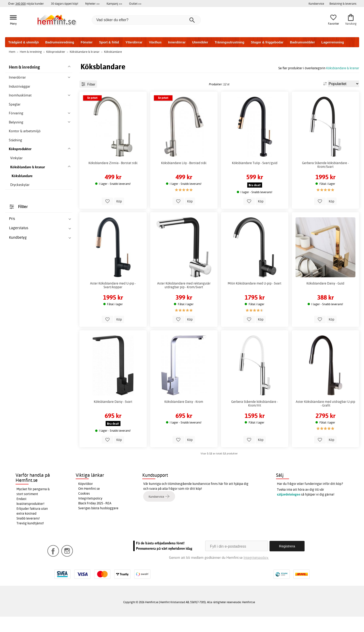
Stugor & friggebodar (267, 42)
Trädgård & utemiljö (24, 42)
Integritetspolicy (90, 514)
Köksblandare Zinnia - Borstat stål (113, 179)
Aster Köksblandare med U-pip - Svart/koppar (113, 301)
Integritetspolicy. (256, 573)
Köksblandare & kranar (343, 68)
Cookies (84, 509)
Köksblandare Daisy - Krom (184, 417)
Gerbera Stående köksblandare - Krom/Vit (255, 419)
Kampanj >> (114, 3)
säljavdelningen (289, 510)
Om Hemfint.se (89, 504)
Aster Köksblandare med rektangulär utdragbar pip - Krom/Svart (184, 301)
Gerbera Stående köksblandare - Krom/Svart (325, 180)
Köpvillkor (86, 500)
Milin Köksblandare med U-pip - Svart (255, 299)
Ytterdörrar (134, 42)
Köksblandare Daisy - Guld (325, 299)
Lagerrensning (333, 42)
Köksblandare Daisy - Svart (113, 417)
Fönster (86, 42)
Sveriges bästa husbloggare (98, 524)
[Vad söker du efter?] (146, 20)
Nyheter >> (92, 3)
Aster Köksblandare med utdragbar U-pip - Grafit (325, 419)
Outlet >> (135, 3)
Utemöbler (200, 42)
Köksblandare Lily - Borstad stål (184, 179)
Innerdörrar (177, 42)
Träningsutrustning (230, 42)
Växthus (155, 42)
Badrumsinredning (60, 42)
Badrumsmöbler (302, 42)
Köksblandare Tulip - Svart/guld (255, 179)
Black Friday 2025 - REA (95, 519)
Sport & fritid (109, 42)
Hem (12, 52)
